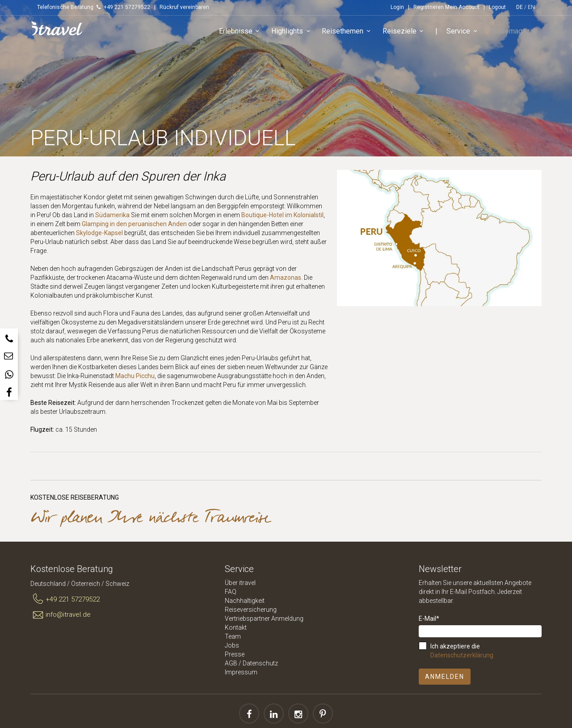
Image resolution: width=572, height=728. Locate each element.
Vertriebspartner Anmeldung (264, 619)
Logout (497, 7)
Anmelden (445, 677)
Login (397, 7)
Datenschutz (260, 663)
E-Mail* (429, 619)
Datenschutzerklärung (462, 655)
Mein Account (462, 7)
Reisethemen (351, 33)
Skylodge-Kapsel (99, 233)
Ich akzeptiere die (462, 651)
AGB (231, 663)
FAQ (231, 592)
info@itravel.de (61, 615)
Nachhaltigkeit (245, 601)
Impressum (241, 672)
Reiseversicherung (251, 610)
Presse (235, 654)
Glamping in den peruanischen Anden (134, 224)
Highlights (296, 33)
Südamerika (112, 215)
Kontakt (236, 627)
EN (531, 7)
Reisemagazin (515, 33)
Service (467, 33)
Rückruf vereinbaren (184, 7)
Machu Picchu (135, 376)
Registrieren (429, 7)
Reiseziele (408, 33)
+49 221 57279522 (65, 599)
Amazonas (286, 278)
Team (233, 636)
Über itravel (240, 583)
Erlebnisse (244, 33)
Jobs (232, 645)
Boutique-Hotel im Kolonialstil (282, 215)
